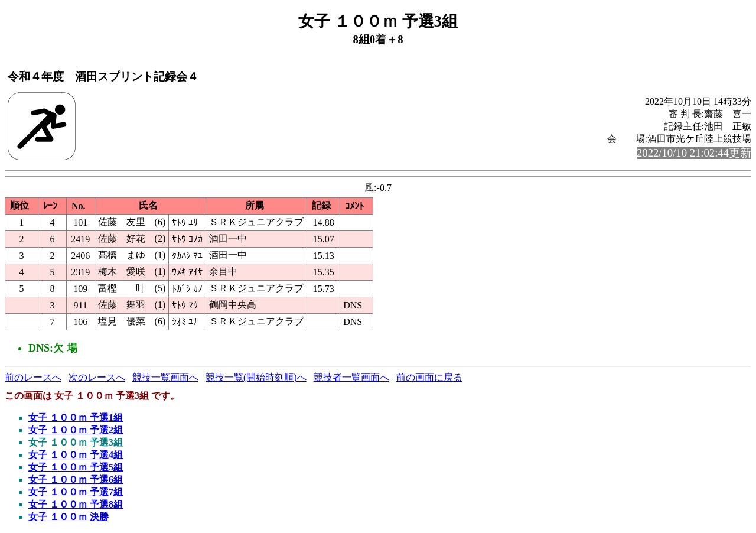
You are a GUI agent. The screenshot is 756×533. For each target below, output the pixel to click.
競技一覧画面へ (165, 377)
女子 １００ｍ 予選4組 (76, 455)
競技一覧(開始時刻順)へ (256, 377)
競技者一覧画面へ (351, 377)
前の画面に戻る (429, 377)
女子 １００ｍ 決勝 (69, 517)
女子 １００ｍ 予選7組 (76, 492)
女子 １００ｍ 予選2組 (76, 430)
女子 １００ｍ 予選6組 (76, 480)
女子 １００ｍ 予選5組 (76, 467)
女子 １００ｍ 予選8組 (76, 504)
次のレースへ (97, 377)
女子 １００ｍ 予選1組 (76, 417)
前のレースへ (33, 377)
